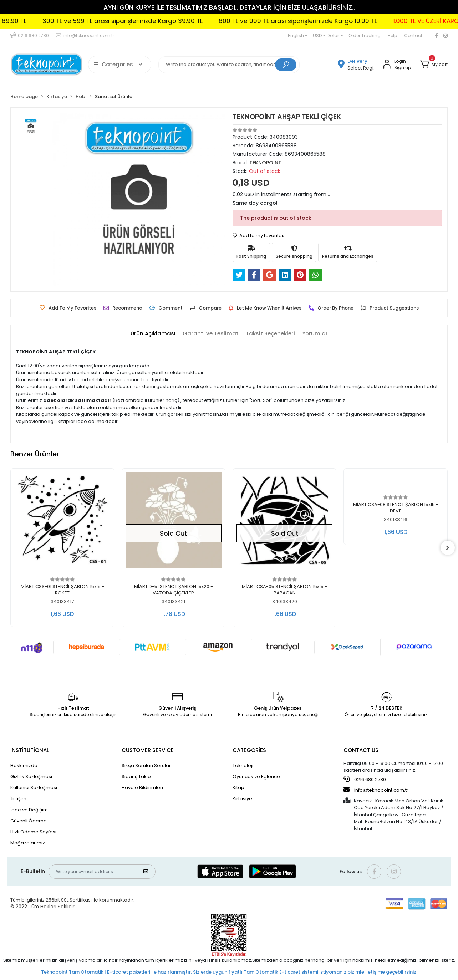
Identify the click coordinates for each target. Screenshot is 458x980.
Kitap (238, 788)
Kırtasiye (242, 799)
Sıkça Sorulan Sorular (146, 765)
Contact (413, 35)
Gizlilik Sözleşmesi (31, 777)
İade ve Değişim (29, 810)
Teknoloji (243, 765)
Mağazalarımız (28, 843)
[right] (448, 548)
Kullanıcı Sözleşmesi (34, 788)
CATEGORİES (249, 750)
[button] (433, 65)
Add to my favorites (258, 236)
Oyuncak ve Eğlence (256, 777)
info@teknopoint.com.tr (376, 790)
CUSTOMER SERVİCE (148, 750)
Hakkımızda (24, 765)
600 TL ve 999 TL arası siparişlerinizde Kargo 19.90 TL (333, 21)
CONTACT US (361, 750)
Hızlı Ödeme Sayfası (33, 832)
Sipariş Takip (136, 777)
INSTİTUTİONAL (30, 750)
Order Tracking (365, 35)
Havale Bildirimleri (142, 788)
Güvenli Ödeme (29, 821)
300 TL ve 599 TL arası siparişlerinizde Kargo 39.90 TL (158, 21)
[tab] (153, 334)
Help (392, 35)
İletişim (18, 799)
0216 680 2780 (365, 779)
